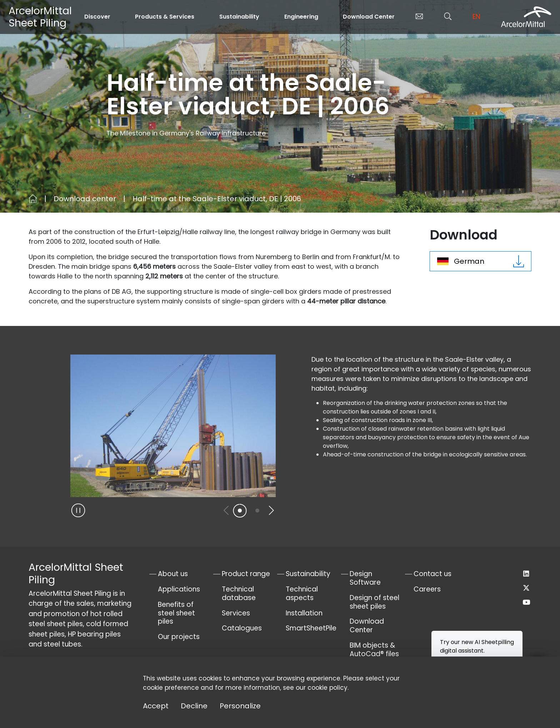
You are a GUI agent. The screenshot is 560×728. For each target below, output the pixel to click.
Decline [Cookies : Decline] (194, 706)
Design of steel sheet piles (374, 602)
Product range (246, 574)
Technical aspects (302, 593)
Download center (85, 199)
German (481, 261)
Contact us (432, 574)
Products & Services (165, 17)
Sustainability (239, 17)
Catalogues (242, 628)
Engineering (301, 17)
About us (173, 574)
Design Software (365, 578)
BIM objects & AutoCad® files (374, 650)
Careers (427, 589)
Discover (97, 17)
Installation (304, 613)
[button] (271, 510)
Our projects (179, 637)
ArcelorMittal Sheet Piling (40, 17)
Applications (179, 589)
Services (236, 613)
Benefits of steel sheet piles (176, 613)
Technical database (239, 593)
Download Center (369, 17)
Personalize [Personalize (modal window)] (240, 706)
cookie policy (327, 688)
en (476, 17)
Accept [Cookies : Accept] (156, 706)
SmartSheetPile (311, 628)
